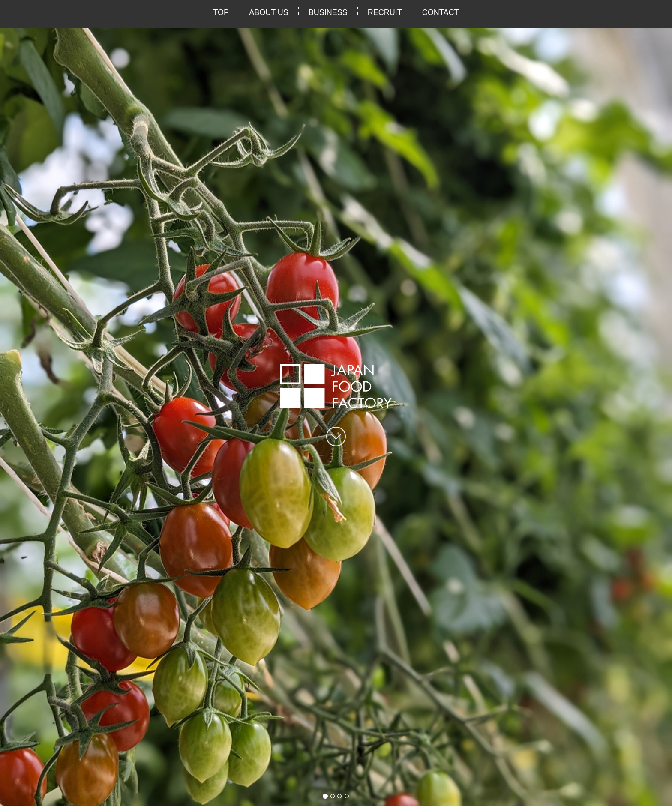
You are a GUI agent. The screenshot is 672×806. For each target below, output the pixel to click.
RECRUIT (385, 12)
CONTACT (441, 12)
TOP (221, 12)
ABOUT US (269, 12)
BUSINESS (328, 12)
